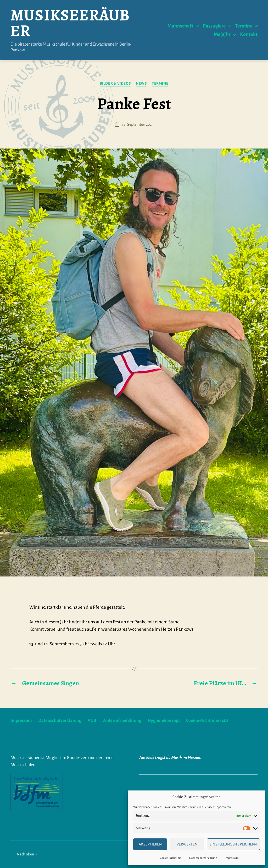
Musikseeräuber (70, 23)
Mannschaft (180, 26)
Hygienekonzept (164, 721)
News (141, 83)
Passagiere (214, 26)
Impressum (232, 858)
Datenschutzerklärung (203, 858)
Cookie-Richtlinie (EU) (207, 721)
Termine (244, 26)
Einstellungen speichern (233, 844)
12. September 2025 (138, 124)
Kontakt (249, 34)
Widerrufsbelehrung (122, 721)
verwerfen (187, 844)
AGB (92, 721)
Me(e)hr (222, 34)
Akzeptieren (150, 844)
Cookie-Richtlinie (171, 858)
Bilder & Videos (115, 83)
